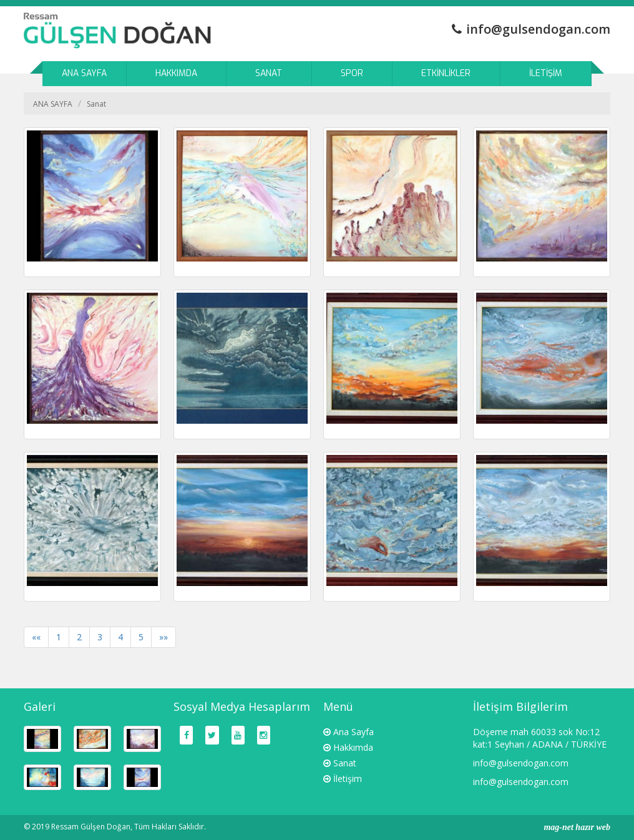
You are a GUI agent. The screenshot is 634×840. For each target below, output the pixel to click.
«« (36, 637)
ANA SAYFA (84, 73)
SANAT (269, 73)
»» (163, 637)
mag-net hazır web (577, 827)
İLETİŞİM (546, 73)
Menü (338, 706)
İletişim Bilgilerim (520, 706)
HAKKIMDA (176, 73)
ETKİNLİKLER (446, 73)
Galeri (40, 706)
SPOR (352, 73)
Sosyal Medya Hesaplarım (242, 706)
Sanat (96, 104)
